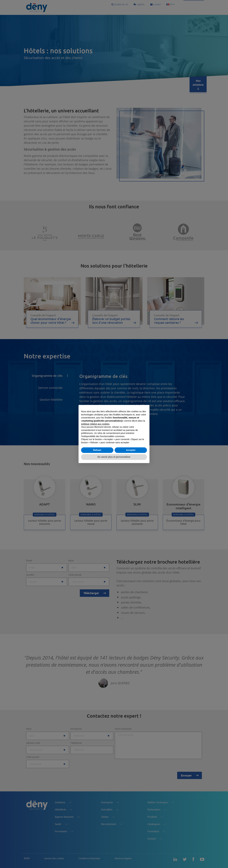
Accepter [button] (131, 450)
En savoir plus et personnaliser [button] (114, 457)
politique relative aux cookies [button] (95, 424)
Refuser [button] (97, 450)
